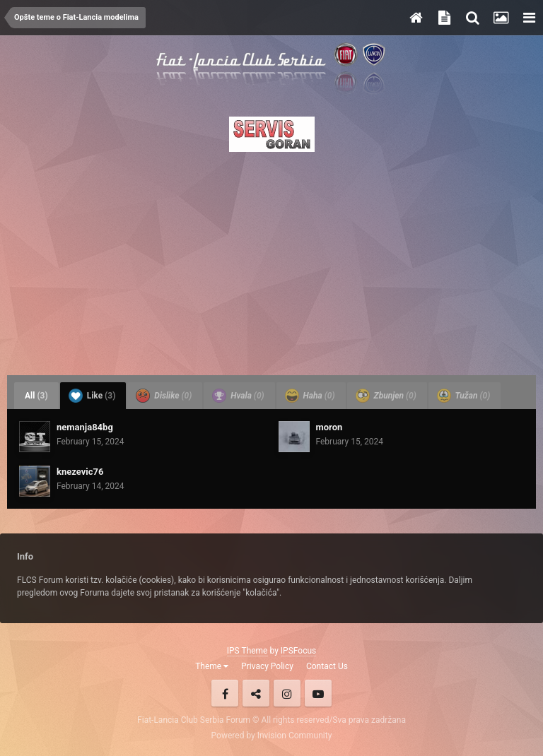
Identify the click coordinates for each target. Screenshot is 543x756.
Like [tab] (92, 396)
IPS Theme (247, 651)
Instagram (287, 693)
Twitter (256, 693)
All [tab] (36, 396)
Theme (212, 666)
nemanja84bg (85, 427)
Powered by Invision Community (272, 736)
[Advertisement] (271, 259)
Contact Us (327, 666)
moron (329, 427)
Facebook (225, 693)
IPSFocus (298, 651)
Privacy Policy (267, 666)
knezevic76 (80, 472)
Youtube (318, 693)
